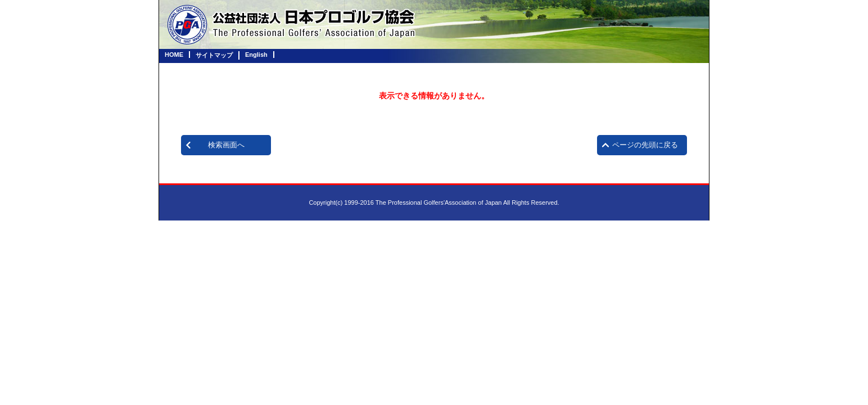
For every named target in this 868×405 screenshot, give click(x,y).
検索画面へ (226, 145)
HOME (174, 55)
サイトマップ (214, 55)
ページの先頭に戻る (645, 145)
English (256, 55)
